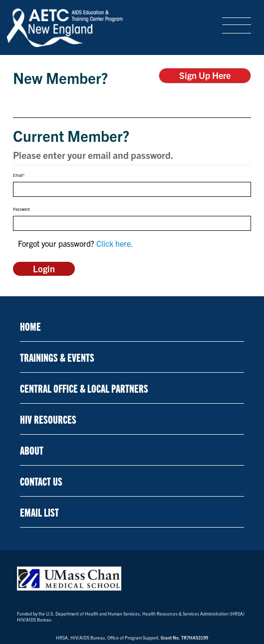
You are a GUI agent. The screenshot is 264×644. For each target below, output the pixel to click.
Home (30, 326)
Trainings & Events (57, 357)
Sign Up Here (205, 75)
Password (21, 209)
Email (18, 175)
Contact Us (41, 481)
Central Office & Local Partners (84, 388)
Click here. (115, 243)
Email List (39, 512)
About (32, 450)
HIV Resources (48, 419)
